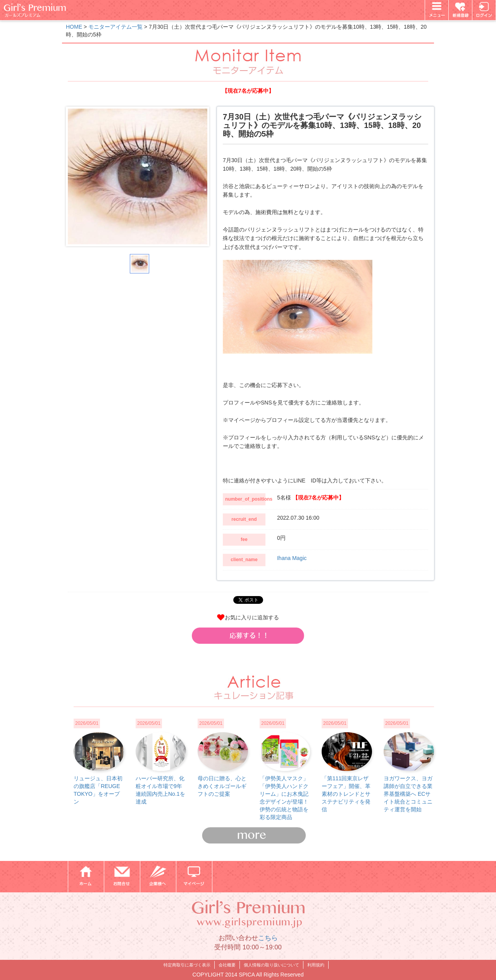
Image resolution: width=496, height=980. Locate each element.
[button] (248, 636)
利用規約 (316, 965)
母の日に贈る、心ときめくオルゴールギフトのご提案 (222, 786)
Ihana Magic (292, 558)
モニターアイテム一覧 (115, 27)
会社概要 (227, 965)
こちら (268, 938)
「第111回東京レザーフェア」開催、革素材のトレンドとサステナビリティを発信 (346, 794)
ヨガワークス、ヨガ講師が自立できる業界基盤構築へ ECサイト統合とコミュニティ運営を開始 (408, 794)
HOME (74, 27)
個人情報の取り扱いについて (271, 965)
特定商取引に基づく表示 (187, 965)
